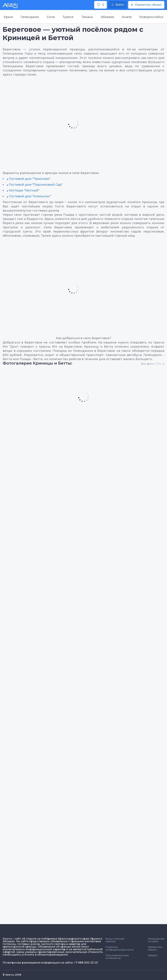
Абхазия (107, 17)
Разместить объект (155, 948)
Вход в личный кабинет (115, 940)
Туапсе (68, 17)
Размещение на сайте (156, 940)
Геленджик (30, 17)
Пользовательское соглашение (117, 957)
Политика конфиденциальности (119, 948)
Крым (8, 17)
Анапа (127, 17)
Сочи (51, 17)
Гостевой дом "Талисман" (30, 179)
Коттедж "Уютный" (24, 190)
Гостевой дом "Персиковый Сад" (36, 185)
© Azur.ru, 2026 (12, 975)
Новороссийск (151, 17)
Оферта (153, 955)
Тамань (87, 17)
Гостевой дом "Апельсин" (30, 196)
